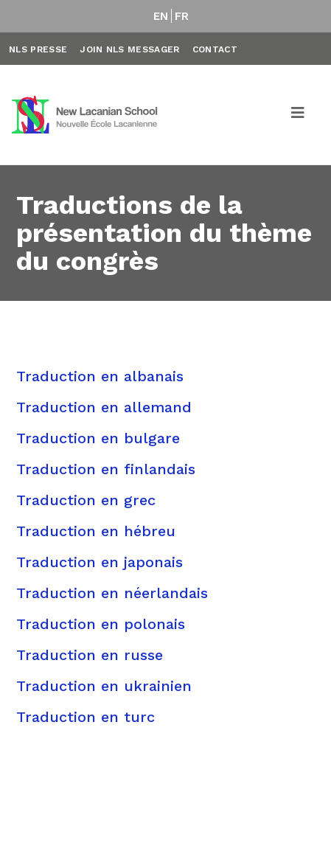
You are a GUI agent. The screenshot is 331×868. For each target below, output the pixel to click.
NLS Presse (38, 49)
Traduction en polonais (101, 624)
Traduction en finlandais (106, 469)
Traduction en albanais (100, 376)
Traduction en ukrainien (104, 686)
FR (182, 16)
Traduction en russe (90, 655)
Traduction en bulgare (98, 438)
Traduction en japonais (100, 562)
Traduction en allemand (104, 407)
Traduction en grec (86, 500)
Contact (215, 49)
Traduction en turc (86, 717)
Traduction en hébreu (96, 531)
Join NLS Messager (129, 49)
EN (161, 16)
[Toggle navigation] (299, 115)
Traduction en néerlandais (112, 593)
